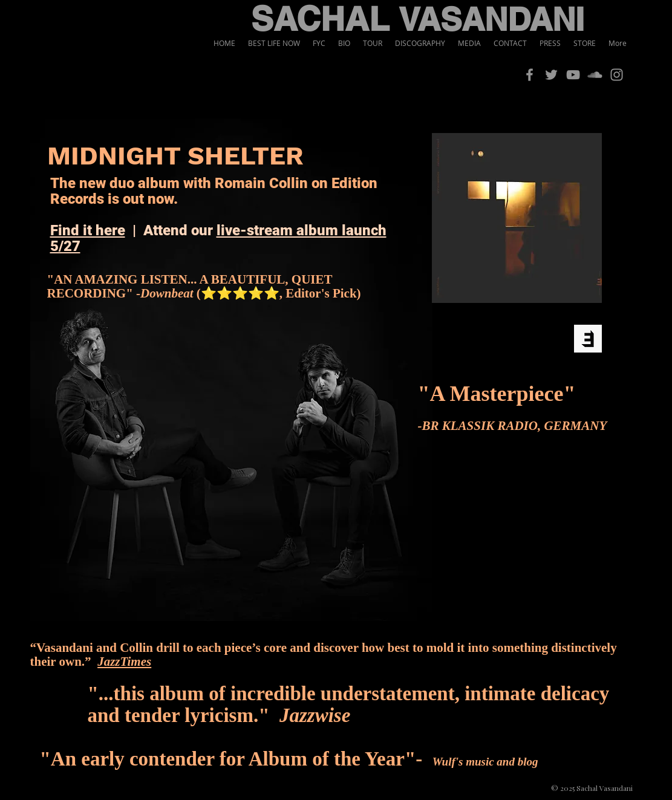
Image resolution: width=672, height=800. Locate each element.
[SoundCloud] (595, 75)
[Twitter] (551, 75)
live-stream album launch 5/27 (218, 238)
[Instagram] (617, 75)
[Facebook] (530, 75)
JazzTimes (124, 662)
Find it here (88, 230)
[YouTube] (573, 75)
